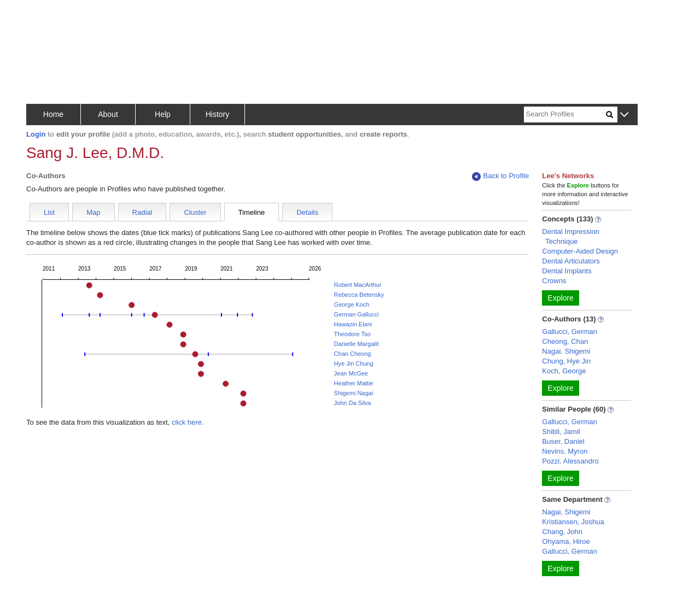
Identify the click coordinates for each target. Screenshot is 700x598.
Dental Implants (567, 271)
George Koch (352, 304)
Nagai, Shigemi (566, 351)
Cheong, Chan (565, 341)
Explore (560, 298)
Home (53, 114)
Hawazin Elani (353, 324)
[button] (624, 115)
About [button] (108, 114)
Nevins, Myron (565, 451)
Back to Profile (500, 176)
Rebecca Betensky (359, 295)
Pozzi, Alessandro (570, 461)
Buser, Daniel (563, 441)
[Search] (565, 115)
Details (307, 212)
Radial (142, 212)
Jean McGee (351, 373)
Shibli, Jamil (561, 432)
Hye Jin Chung (354, 364)
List (49, 212)
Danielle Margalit (357, 344)
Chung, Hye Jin (566, 361)
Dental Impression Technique (571, 236)
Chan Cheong (353, 354)
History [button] (218, 114)
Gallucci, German (569, 332)
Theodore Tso (352, 334)
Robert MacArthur (358, 285)
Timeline (252, 212)
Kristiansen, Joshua (573, 522)
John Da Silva (353, 403)
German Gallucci (357, 314)
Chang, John (562, 532)
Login (36, 134)
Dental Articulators (571, 261)
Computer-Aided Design (580, 251)
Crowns (554, 281)
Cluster (195, 212)
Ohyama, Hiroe (566, 541)
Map (93, 212)
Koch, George (564, 371)
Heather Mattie (354, 383)
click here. (188, 422)
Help (163, 114)
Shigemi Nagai (354, 393)
